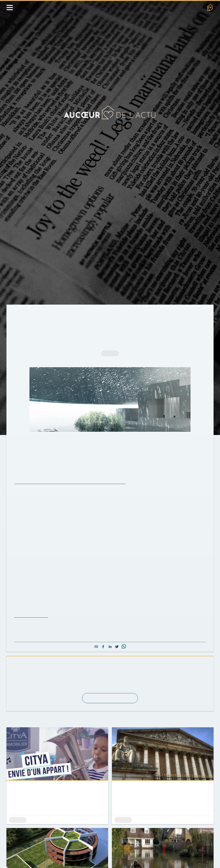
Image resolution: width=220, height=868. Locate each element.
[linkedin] (110, 673)
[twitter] (117, 673)
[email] (96, 673)
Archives (67, 314)
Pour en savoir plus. (33, 642)
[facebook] (103, 673)
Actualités (43, 314)
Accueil (21, 314)
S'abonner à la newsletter (110, 724)
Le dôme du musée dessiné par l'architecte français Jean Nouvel (77, 491)
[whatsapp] (124, 673)
